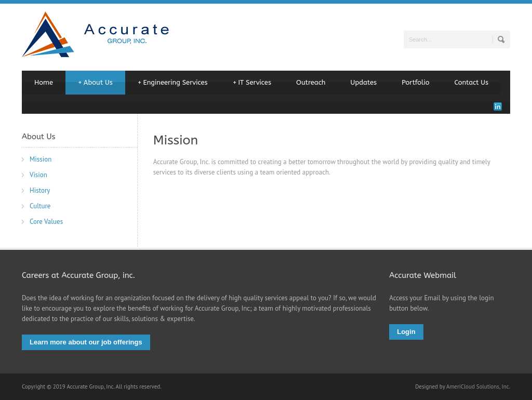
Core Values (46, 222)
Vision (38, 175)
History (40, 190)
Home (44, 82)
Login (406, 332)
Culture (40, 206)
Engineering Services (173, 83)
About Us (95, 83)
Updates (364, 82)
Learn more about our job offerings (86, 342)
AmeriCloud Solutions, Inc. (478, 386)
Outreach (311, 82)
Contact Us (472, 82)
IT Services (252, 83)
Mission (41, 159)
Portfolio (415, 82)
